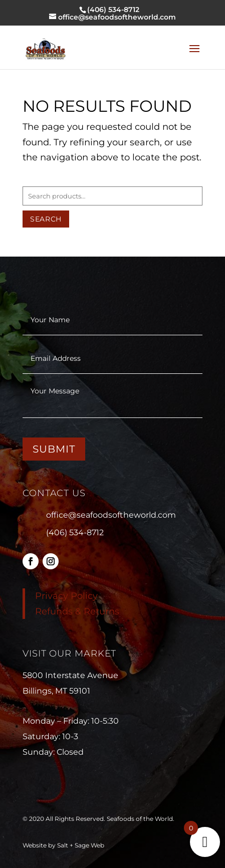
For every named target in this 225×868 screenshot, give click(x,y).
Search (46, 219)
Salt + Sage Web (81, 845)
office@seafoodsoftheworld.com (111, 515)
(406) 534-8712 (75, 532)
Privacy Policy (66, 596)
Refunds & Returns (77, 611)
